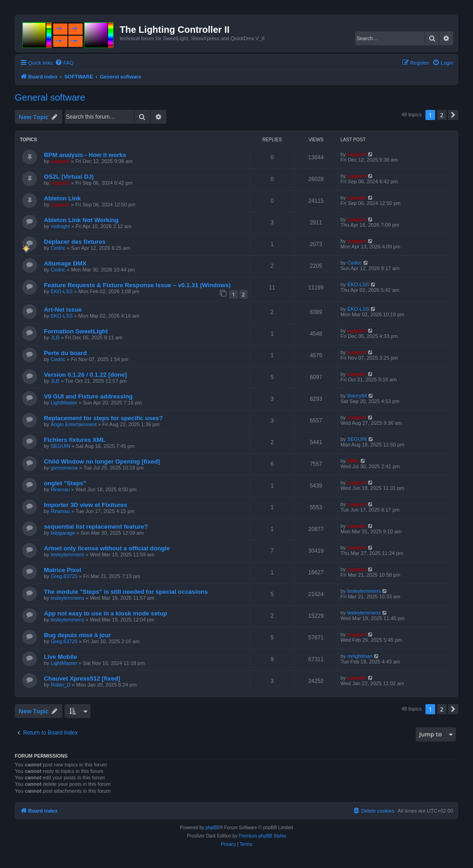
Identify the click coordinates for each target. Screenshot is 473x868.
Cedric (58, 248)
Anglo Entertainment (74, 424)
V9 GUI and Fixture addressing (88, 396)
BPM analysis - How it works (85, 155)
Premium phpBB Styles (263, 836)
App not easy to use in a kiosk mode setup (106, 613)
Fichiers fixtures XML (75, 440)
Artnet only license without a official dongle (107, 548)
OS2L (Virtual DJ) (69, 177)
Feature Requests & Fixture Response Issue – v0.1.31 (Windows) (137, 285)
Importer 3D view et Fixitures (85, 505)
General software (50, 97)
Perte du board (65, 353)
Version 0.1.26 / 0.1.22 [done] (85, 375)
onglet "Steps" (65, 483)
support (60, 161)
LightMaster (64, 403)
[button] (453, 115)
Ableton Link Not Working (81, 220)
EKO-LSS (62, 291)
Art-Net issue (63, 310)
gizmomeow (64, 468)
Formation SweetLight (76, 331)
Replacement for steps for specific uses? (103, 418)
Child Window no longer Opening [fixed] (102, 461)
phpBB (212, 828)
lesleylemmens (68, 555)
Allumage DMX (65, 263)
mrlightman (360, 656)
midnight (61, 226)
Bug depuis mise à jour (77, 635)
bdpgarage (63, 533)
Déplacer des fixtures (75, 242)
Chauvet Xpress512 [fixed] (82, 678)
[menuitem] (64, 63)
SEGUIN (61, 446)
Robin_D (61, 685)
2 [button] (442, 115)
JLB (55, 338)
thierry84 (357, 396)
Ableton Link (62, 198)
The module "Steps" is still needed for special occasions (126, 592)
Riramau (61, 489)
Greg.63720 (64, 576)
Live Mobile (61, 657)
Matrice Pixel (63, 570)
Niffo (353, 461)
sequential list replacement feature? (96, 527)
